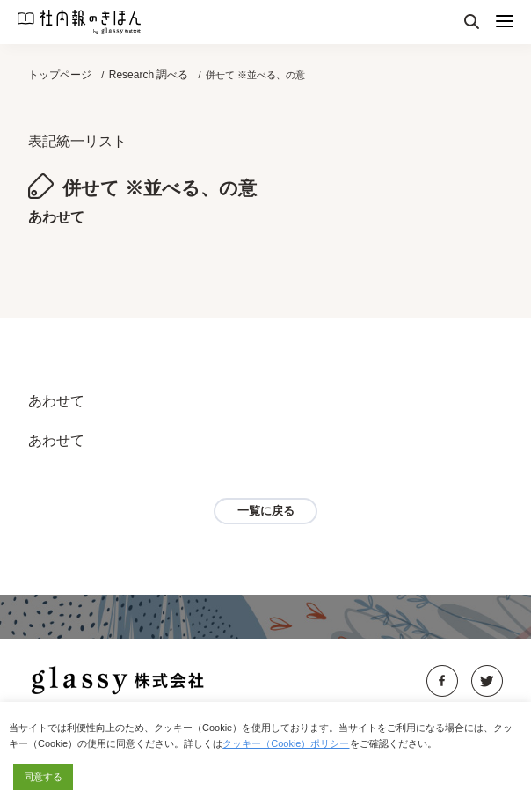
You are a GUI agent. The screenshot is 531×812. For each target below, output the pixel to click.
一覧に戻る (266, 511)
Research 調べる (149, 75)
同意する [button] (43, 777)
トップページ (60, 75)
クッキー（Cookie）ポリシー (286, 743)
